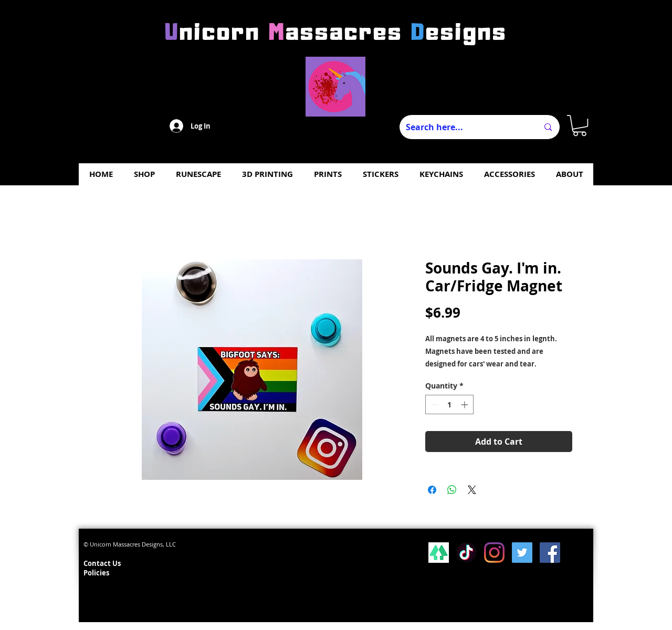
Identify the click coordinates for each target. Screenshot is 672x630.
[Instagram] (494, 553)
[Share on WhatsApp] (452, 490)
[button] (580, 125)
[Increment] (465, 405)
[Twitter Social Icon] (522, 553)
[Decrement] (433, 405)
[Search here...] (464, 127)
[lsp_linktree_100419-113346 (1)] (439, 553)
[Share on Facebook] (432, 490)
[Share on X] (472, 490)
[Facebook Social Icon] (550, 553)
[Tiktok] (466, 553)
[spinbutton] (449, 405)
